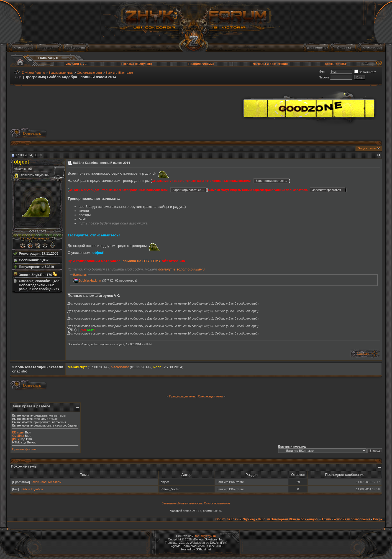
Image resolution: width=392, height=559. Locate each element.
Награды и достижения (270, 64)
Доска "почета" (336, 64)
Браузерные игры (61, 73)
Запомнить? (365, 72)
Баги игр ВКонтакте (119, 73)
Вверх (378, 519)
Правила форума (24, 449)
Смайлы (18, 436)
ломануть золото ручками (181, 269)
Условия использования (352, 519)
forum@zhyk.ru (206, 536)
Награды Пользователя (35, 238)
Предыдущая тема (182, 396)
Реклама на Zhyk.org (137, 64)
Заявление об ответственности (182, 503)
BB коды (18, 432)
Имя (321, 72)
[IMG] (16, 439)
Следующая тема (210, 396)
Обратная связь (227, 519)
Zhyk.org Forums (33, 73)
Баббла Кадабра (31, 489)
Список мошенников (217, 503)
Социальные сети (89, 73)
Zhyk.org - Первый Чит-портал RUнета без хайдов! (280, 519)
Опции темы (367, 148)
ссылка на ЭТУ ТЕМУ (142, 261)
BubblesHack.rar (90, 280)
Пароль (324, 77)
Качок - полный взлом (46, 482)
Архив (326, 519)
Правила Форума (201, 64)
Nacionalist (120, 367)
